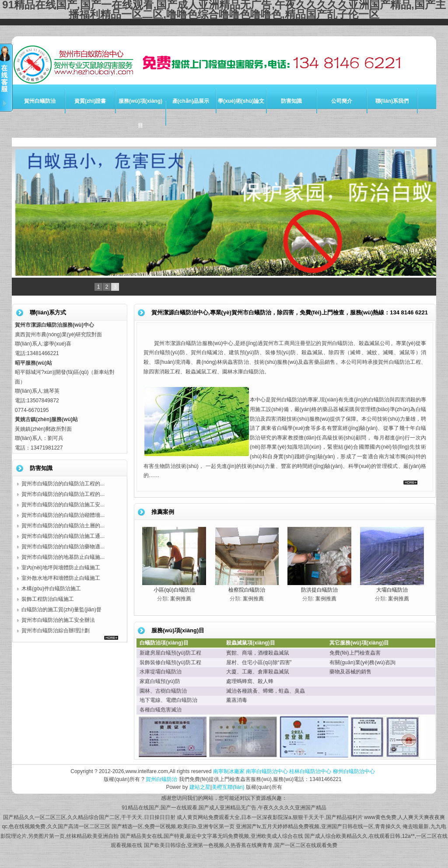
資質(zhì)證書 (90, 101)
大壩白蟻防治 (392, 590)
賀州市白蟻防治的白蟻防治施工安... (63, 505)
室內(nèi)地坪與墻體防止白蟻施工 (61, 568)
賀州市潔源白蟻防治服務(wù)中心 (194, 343)
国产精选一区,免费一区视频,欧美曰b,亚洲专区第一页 (173, 826)
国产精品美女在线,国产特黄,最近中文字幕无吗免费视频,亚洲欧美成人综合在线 (212, 836)
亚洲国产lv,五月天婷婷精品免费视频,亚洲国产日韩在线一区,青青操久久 (318, 826)
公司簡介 (342, 101)
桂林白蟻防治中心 (310, 771)
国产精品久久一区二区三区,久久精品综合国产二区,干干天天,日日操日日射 (89, 817)
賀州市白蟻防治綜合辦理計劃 (56, 631)
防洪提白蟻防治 (319, 590)
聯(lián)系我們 (392, 101)
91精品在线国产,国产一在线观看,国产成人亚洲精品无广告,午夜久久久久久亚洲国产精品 (224, 808)
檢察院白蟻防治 (247, 590)
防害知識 (291, 101)
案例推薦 (181, 599)
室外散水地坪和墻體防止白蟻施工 (61, 578)
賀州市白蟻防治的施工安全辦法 (58, 620)
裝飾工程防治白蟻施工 (48, 599)
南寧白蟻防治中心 (267, 771)
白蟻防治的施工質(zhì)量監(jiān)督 (61, 610)
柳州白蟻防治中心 (354, 771)
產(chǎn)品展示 (191, 101)
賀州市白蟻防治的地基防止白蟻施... (63, 557)
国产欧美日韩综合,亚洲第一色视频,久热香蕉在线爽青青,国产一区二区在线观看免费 (241, 845)
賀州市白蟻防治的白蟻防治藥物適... (63, 547)
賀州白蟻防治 (40, 101)
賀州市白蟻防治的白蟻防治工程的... (63, 484)
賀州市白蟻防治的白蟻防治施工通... (63, 536)
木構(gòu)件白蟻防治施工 (51, 589)
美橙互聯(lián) (228, 787)
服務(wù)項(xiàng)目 (140, 113)
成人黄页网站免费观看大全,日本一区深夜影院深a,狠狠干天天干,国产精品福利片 (270, 817)
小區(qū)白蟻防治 (174, 590)
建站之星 (200, 787)
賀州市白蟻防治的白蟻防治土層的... (63, 526)
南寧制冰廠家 (229, 771)
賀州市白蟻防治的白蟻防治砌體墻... (63, 515)
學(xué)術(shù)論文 (241, 101)
